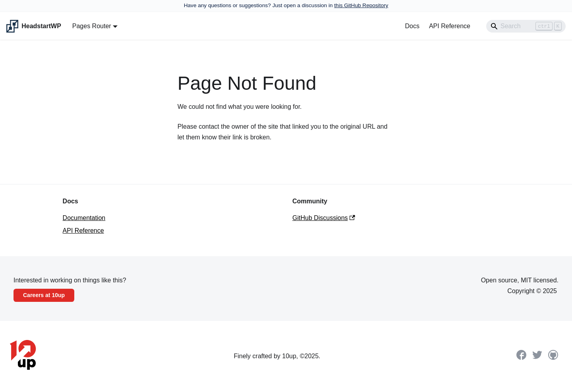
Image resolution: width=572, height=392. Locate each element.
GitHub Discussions (324, 218)
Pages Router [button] (92, 26)
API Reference (450, 26)
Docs (412, 26)
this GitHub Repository (361, 5)
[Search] (526, 26)
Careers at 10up (44, 295)
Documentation (84, 218)
